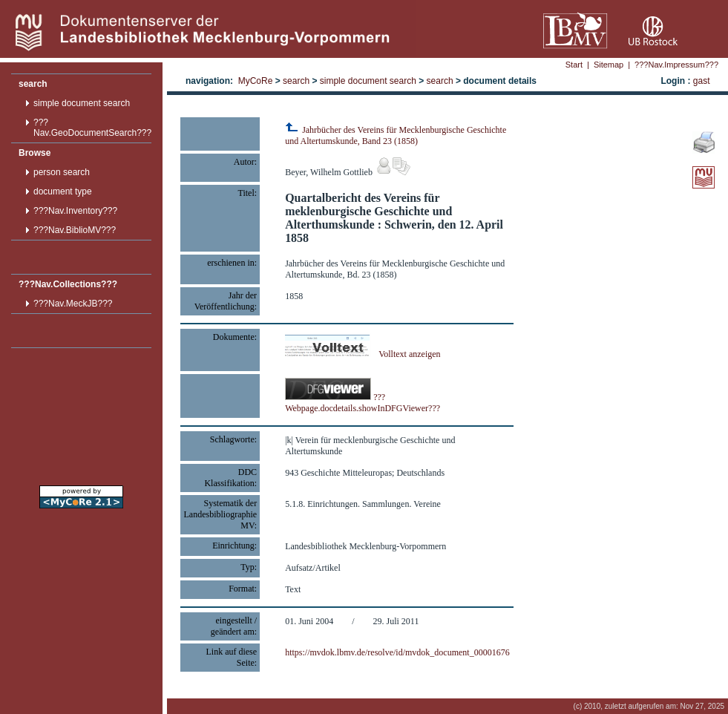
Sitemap (609, 65)
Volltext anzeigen (363, 354)
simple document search (82, 103)
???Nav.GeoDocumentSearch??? (92, 128)
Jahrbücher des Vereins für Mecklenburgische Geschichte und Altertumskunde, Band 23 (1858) (396, 135)
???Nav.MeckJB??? (73, 304)
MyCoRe (256, 81)
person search (62, 172)
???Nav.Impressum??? (676, 65)
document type (63, 191)
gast (702, 81)
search (33, 84)
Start (574, 65)
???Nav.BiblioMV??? (75, 230)
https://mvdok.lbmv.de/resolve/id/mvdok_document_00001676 (397, 652)
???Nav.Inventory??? (75, 211)
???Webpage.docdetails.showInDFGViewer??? (363, 403)
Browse (35, 153)
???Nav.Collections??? (68, 284)
